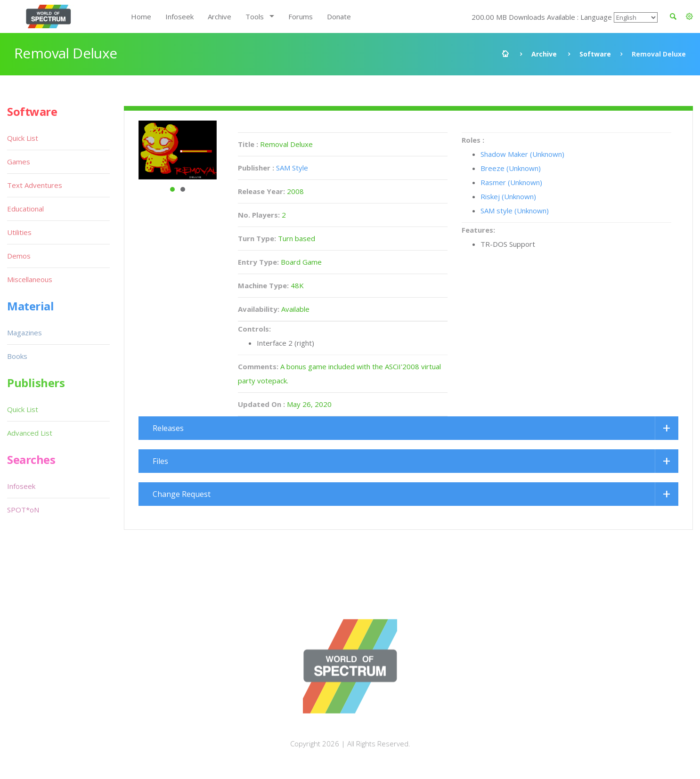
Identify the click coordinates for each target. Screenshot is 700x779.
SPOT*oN (23, 510)
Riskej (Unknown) (508, 196)
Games (19, 162)
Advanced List (30, 433)
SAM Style (292, 168)
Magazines (24, 333)
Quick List (23, 138)
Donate (339, 16)
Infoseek (179, 16)
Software (595, 54)
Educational (25, 209)
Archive (220, 16)
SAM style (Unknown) (515, 211)
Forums (301, 16)
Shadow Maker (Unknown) (522, 154)
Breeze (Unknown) (511, 168)
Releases (168, 428)
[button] (689, 16)
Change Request (182, 494)
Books (17, 356)
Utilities (19, 232)
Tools (255, 16)
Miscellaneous (30, 279)
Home (141, 16)
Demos (19, 256)
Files (160, 461)
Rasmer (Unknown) (511, 182)
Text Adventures (35, 185)
